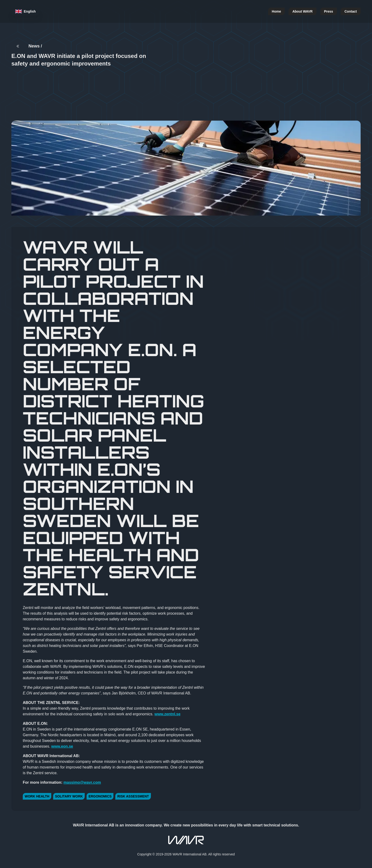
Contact (351, 11)
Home (277, 11)
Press (329, 11)
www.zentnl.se (167, 714)
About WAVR (302, 11)
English (26, 11)
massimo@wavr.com (82, 782)
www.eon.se (62, 746)
